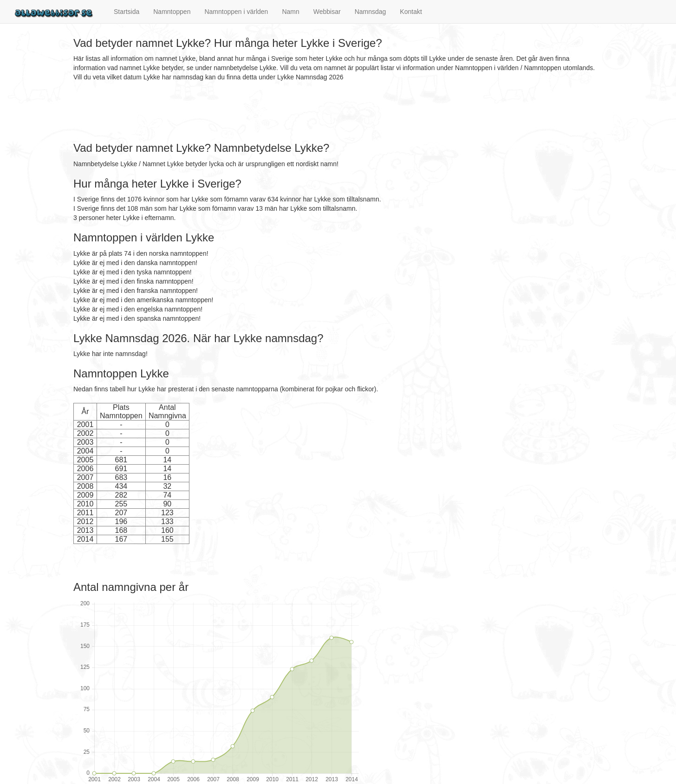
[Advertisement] (242, 112)
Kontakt (411, 12)
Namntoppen (172, 12)
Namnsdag (370, 12)
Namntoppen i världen (236, 12)
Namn (290, 12)
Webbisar (327, 12)
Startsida (127, 12)
